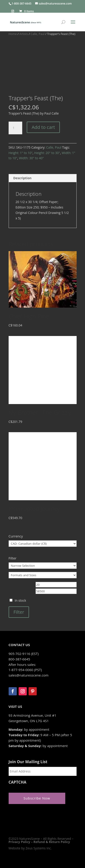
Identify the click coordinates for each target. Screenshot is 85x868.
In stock (20, 600)
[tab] (43, 178)
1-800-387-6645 (22, 4)
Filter (19, 612)
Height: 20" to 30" (47, 153)
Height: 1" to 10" (21, 153)
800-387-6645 (19, 659)
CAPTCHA (18, 782)
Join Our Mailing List (28, 762)
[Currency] (43, 544)
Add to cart (43, 127)
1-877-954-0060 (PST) (25, 670)
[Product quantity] (15, 128)
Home (13, 34)
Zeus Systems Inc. (39, 848)
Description (23, 178)
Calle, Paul (38, 34)
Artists (24, 34)
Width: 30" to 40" (31, 158)
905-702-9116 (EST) (24, 654)
